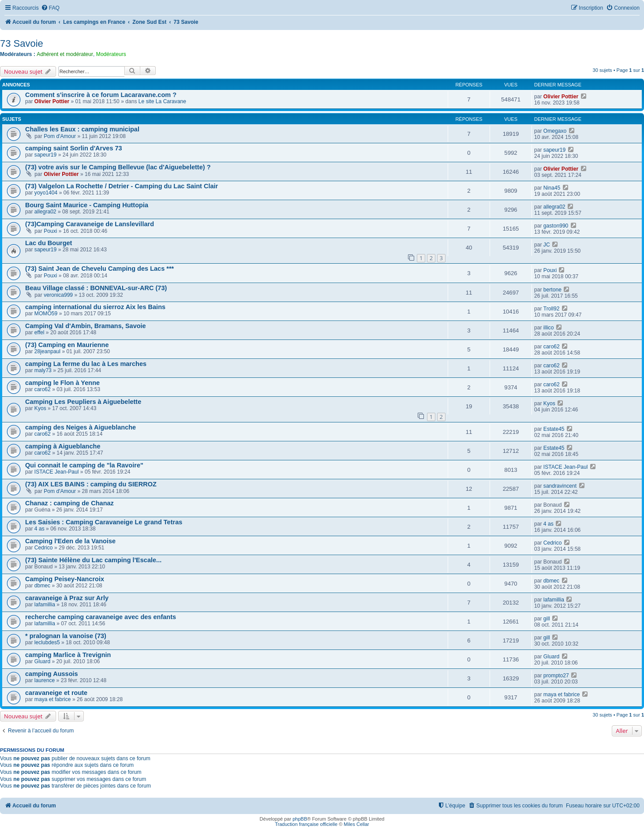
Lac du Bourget (49, 243)
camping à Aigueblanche (63, 446)
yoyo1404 (46, 193)
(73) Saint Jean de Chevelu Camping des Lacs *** (99, 269)
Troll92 (552, 309)
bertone (552, 290)
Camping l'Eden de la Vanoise (70, 541)
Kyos (40, 408)
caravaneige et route (56, 693)
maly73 (43, 370)
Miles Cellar (356, 824)
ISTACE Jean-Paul (57, 472)
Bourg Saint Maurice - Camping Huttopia (87, 205)
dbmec (42, 586)
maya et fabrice (53, 699)
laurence (45, 680)
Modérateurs (111, 54)
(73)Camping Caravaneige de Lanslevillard (90, 224)
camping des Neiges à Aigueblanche (80, 427)
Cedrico (44, 548)
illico (549, 328)
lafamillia (45, 605)
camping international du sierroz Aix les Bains (95, 307)
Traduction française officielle (306, 824)
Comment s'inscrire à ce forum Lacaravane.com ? (101, 95)
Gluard (42, 661)
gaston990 (556, 226)
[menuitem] (50, 8)
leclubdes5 (47, 642)
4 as (39, 529)
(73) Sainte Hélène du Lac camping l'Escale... (93, 560)
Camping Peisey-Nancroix (65, 579)
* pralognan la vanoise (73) (66, 636)
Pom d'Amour (60, 136)
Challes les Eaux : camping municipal (82, 129)
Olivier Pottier (52, 101)
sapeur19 (45, 155)
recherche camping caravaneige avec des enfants (101, 617)
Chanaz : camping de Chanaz (69, 503)
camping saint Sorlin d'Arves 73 (74, 148)
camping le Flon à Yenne (62, 383)
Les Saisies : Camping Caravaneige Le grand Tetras (104, 522)
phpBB (300, 819)
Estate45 (554, 429)
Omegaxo (555, 131)
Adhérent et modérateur (65, 54)
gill (547, 619)
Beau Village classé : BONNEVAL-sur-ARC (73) (96, 288)
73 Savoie (22, 43)
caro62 (552, 347)
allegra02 (45, 212)
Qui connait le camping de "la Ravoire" (84, 465)
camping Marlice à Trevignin (68, 655)
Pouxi (50, 231)
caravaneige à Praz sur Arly (67, 598)
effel (39, 332)
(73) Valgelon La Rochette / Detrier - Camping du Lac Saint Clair (122, 186)
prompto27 (556, 676)
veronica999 (58, 295)
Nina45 (552, 188)
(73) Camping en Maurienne (67, 345)
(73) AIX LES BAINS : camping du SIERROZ (91, 484)
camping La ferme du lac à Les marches (86, 364)
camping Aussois (52, 674)
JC (547, 245)
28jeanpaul (47, 351)
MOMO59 (46, 314)
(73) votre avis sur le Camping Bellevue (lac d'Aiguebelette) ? (118, 167)
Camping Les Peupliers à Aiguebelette (83, 402)
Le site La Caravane (162, 101)
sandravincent (560, 486)
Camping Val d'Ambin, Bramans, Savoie (86, 326)
